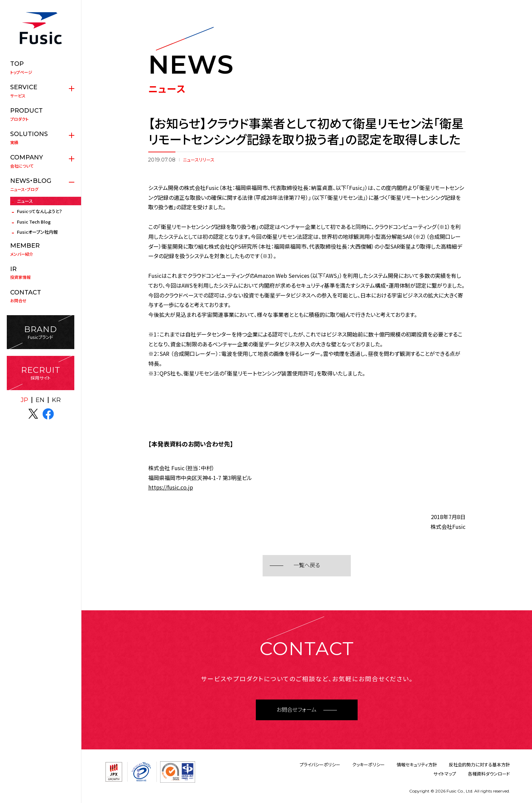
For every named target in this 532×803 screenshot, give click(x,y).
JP (24, 400)
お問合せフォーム (297, 710)
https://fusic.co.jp (171, 487)
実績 (41, 138)
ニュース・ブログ (41, 185)
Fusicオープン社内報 (37, 232)
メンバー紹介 (41, 249)
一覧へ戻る (307, 565)
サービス (41, 91)
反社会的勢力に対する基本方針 (479, 764)
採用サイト (41, 373)
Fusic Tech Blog (34, 222)
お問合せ (41, 296)
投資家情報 (41, 273)
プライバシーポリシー (320, 764)
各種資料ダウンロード (489, 774)
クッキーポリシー (368, 764)
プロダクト (41, 114)
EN (40, 400)
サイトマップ (445, 774)
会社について (41, 161)
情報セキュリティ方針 (417, 764)
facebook (48, 414)
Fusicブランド (41, 332)
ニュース (25, 201)
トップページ (41, 68)
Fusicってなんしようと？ (40, 211)
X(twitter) (33, 414)
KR (56, 400)
